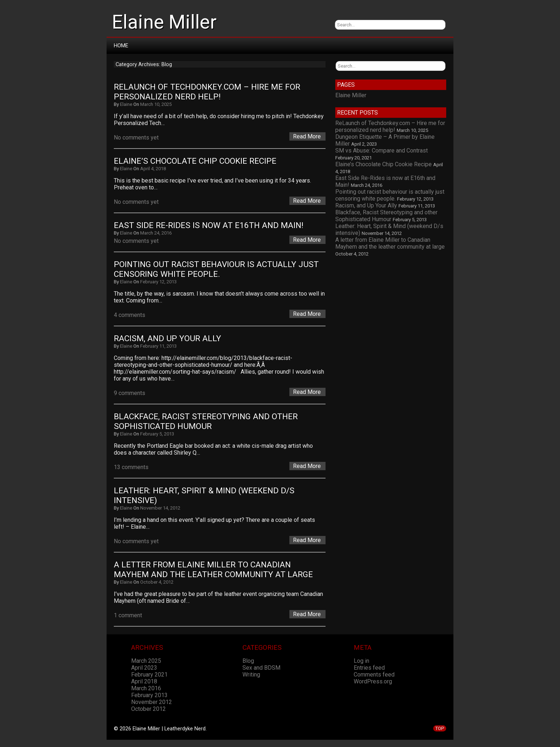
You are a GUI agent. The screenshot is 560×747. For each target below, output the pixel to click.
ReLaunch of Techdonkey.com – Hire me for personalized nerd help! (208, 92)
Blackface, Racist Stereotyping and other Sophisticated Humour (207, 421)
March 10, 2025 (156, 104)
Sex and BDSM (261, 668)
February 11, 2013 (158, 346)
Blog (248, 661)
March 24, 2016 (156, 233)
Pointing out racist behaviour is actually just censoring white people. (217, 269)
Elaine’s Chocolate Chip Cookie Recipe (195, 161)
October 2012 (148, 709)
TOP (440, 728)
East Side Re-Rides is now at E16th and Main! (209, 225)
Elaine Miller (164, 22)
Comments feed (374, 675)
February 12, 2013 (158, 282)
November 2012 (152, 702)
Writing (251, 675)
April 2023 (144, 668)
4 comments (130, 315)
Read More (307, 136)
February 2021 (149, 675)
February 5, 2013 (157, 434)
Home (121, 46)
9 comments (130, 393)
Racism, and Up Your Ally (167, 338)
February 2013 (149, 695)
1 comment (128, 615)
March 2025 (146, 661)
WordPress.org (373, 681)
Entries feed (369, 668)
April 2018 (144, 681)
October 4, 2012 (157, 582)
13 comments (131, 467)
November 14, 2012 (160, 508)
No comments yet (136, 138)
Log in (361, 661)
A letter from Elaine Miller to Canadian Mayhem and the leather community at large (213, 570)
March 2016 (146, 688)
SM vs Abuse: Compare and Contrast (382, 151)
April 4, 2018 (153, 169)
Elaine (126, 104)
